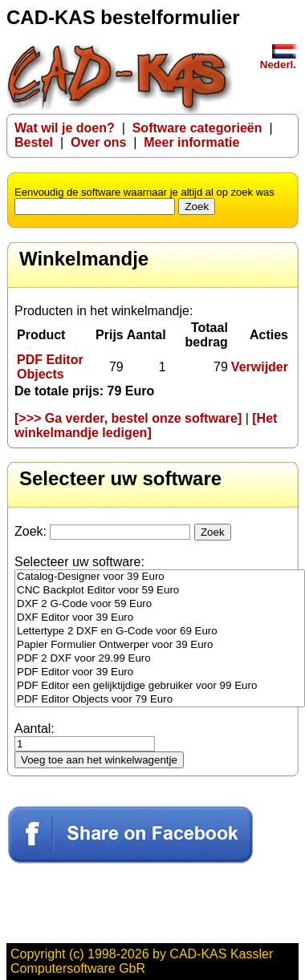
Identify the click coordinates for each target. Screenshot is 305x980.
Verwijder (260, 367)
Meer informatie (191, 142)
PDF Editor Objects (50, 367)
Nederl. (278, 60)
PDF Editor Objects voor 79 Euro (160, 700)
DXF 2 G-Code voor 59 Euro (160, 604)
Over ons (98, 142)
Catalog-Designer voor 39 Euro (160, 577)
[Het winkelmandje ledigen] (146, 425)
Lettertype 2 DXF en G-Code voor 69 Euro (160, 632)
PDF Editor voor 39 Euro (160, 672)
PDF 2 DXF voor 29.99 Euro (160, 659)
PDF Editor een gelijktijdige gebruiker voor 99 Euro (160, 686)
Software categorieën (197, 128)
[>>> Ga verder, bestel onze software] (128, 418)
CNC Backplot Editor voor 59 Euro (160, 591)
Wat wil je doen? (65, 128)
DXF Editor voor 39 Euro (160, 618)
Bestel (34, 142)
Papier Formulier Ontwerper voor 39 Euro (160, 645)
